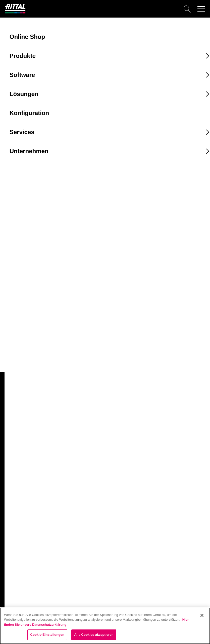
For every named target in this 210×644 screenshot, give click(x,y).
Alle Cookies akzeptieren (94, 635)
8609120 (15, 348)
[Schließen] (202, 615)
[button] (201, 9)
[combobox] (35, 275)
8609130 (15, 357)
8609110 (15, 339)
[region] (105, 626)
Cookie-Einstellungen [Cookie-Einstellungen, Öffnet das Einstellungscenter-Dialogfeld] (47, 635)
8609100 (15, 330)
